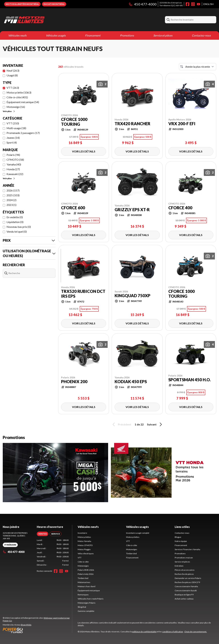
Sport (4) (12, 142)
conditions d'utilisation (173, 632)
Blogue (178, 537)
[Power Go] (37, 630)
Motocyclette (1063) (19, 92)
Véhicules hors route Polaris (91, 599)
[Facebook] (188, 4)
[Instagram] (193, 4)
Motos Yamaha (84, 541)
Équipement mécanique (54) (23, 102)
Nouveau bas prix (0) (19, 227)
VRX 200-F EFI (182, 124)
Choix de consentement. (196, 632)
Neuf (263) (13, 70)
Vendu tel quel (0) (17, 231)
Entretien (179, 566)
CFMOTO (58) (15, 160)
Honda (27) (13, 169)
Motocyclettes (84, 537)
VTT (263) (13, 88)
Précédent (121, 424)
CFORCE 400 (180, 208)
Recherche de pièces (184, 574)
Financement (93, 35)
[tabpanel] (53, 553)
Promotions (127, 35)
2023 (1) (11, 205)
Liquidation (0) (15, 222)
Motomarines (84, 582)
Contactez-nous (201, 35)
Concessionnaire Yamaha (186, 586)
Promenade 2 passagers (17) (23, 133)
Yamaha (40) (14, 164)
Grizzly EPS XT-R (132, 210)
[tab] (43, 534)
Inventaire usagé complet (138, 533)
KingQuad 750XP (133, 296)
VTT (80, 558)
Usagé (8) (12, 75)
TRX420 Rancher (133, 124)
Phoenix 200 (74, 382)
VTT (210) (13, 123)
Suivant (155, 424)
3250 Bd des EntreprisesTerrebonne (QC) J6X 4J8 (171, 4)
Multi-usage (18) (16, 128)
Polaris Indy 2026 (86, 574)
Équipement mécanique (89, 590)
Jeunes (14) (13, 138)
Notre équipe (181, 541)
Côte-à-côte (83, 562)
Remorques (83, 595)
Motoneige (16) (16, 107)
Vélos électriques (86, 553)
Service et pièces (163, 35)
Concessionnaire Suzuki (186, 590)
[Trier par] (198, 67)
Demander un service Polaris (188, 578)
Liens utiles (182, 527)
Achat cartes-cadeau (184, 599)
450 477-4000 (143, 4)
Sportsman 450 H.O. (190, 380)
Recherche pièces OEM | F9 (187, 582)
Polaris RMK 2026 (86, 570)
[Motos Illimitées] (46, 20)
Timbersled (83, 578)
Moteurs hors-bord (86, 586)
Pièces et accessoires (185, 570)
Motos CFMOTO (85, 545)
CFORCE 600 (73, 208)
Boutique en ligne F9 (184, 595)
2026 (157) (13, 190)
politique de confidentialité (144, 632)
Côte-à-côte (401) (17, 97)
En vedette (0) (15, 217)
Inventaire (82, 533)
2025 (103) (13, 195)
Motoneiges (83, 566)
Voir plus (9, 111)
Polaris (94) (13, 155)
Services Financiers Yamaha (187, 549)
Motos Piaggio (84, 549)
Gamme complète (86, 611)
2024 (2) (11, 200)
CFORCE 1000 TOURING (74, 122)
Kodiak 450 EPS (131, 382)
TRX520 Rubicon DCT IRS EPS (83, 294)
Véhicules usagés (56, 35)
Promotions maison (184, 558)
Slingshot (82, 607)
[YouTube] (198, 4)
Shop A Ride (26, 625)
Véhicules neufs (17, 35)
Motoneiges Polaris (87, 603)
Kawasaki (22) (15, 174)
